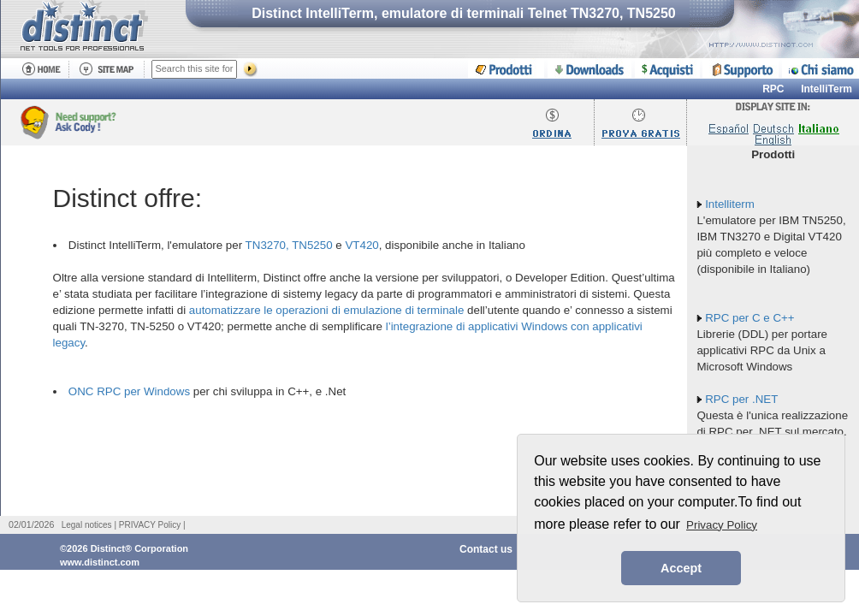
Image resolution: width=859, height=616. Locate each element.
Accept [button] (681, 568)
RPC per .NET (741, 399)
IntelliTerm (826, 89)
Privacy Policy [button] (722, 525)
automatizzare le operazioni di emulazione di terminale (327, 310)
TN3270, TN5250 (289, 245)
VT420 (361, 245)
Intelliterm (730, 204)
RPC (773, 89)
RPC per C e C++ (749, 318)
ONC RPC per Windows (129, 391)
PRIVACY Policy (150, 525)
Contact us (486, 549)
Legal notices (87, 525)
